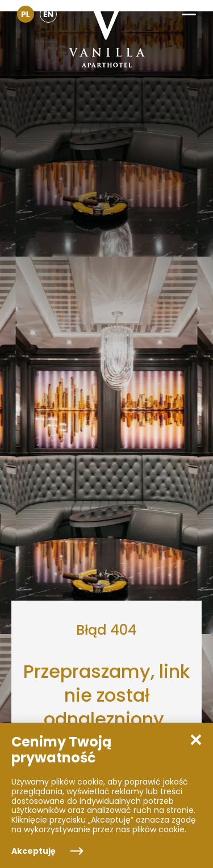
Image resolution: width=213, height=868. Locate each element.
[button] (189, 11)
